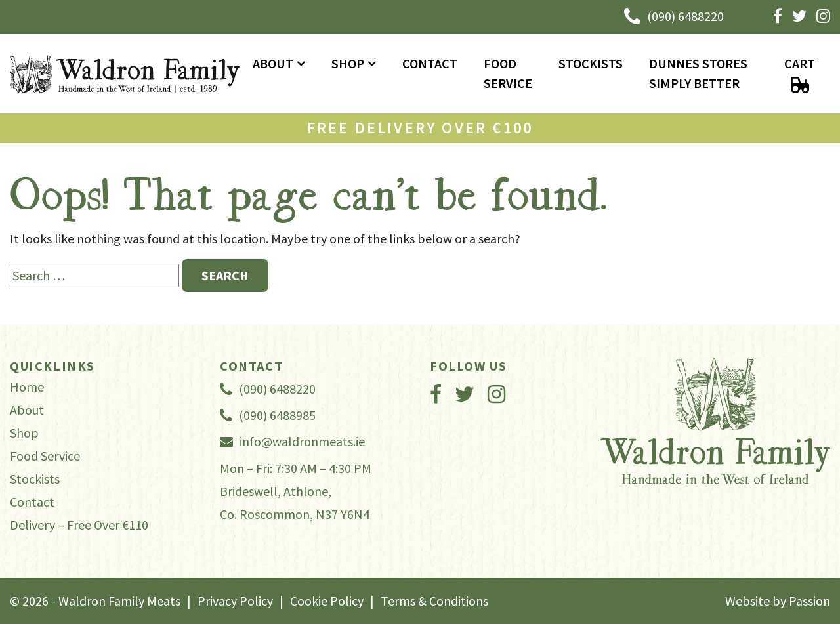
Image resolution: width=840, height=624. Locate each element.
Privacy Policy (235, 601)
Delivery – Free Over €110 (79, 525)
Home (27, 387)
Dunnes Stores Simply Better (698, 73)
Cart (800, 74)
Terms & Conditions (434, 601)
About (273, 63)
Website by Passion (778, 601)
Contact (430, 63)
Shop (348, 63)
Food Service (508, 73)
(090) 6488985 (268, 415)
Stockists (591, 63)
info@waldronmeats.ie (292, 441)
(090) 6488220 (674, 17)
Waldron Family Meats (125, 74)
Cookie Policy (327, 601)
